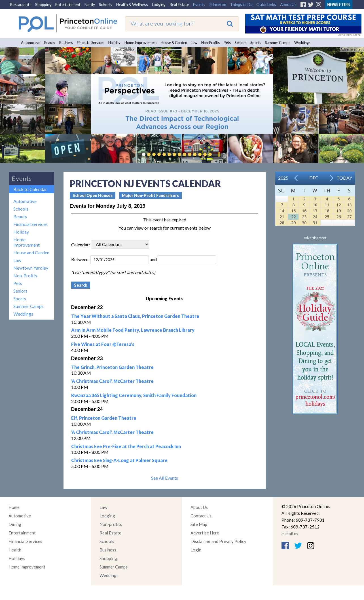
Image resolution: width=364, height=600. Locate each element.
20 (349, 211)
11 (327, 205)
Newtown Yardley (31, 268)
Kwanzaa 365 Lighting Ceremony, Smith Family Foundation (134, 395)
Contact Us (201, 516)
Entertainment (68, 4)
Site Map (199, 524)
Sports (256, 43)
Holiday (114, 43)
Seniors (241, 43)
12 (338, 205)
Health (15, 550)
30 (304, 223)
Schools (106, 4)
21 (282, 217)
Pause (219, 154)
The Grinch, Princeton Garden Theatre (112, 367)
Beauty (50, 43)
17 (315, 211)
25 (327, 217)
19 (338, 211)
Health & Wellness (132, 4)
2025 (283, 178)
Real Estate (179, 4)
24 (315, 217)
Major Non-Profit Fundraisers (150, 195)
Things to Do (241, 4)
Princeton (218, 4)
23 (304, 217)
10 (315, 205)
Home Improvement (141, 43)
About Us (288, 4)
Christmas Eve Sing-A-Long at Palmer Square (119, 460)
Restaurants (21, 4)
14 (282, 211)
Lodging (159, 4)
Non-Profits (210, 43)
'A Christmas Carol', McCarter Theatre (112, 381)
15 (293, 211)
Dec (314, 178)
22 (293, 217)
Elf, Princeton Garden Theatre (104, 418)
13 (349, 205)
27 (349, 217)
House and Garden (31, 252)
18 (327, 211)
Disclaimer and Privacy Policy (218, 541)
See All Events (165, 478)
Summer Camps (278, 43)
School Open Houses (93, 195)
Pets (227, 43)
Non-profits (111, 524)
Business (66, 43)
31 (315, 223)
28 (282, 223)
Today (344, 178)
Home (14, 507)
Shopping (43, 4)
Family (90, 4)
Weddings (302, 43)
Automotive (31, 43)
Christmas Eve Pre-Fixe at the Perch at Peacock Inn (126, 446)
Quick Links (266, 4)
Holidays (17, 558)
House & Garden (174, 43)
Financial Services (91, 43)
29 (293, 223)
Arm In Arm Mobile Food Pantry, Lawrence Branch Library (133, 330)
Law (194, 43)
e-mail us (290, 534)
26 (338, 217)
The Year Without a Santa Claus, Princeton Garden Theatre (135, 316)
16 (304, 211)
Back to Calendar (30, 189)
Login (196, 550)
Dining (15, 524)
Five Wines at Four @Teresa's (103, 344)
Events (199, 4)
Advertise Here (205, 533)
